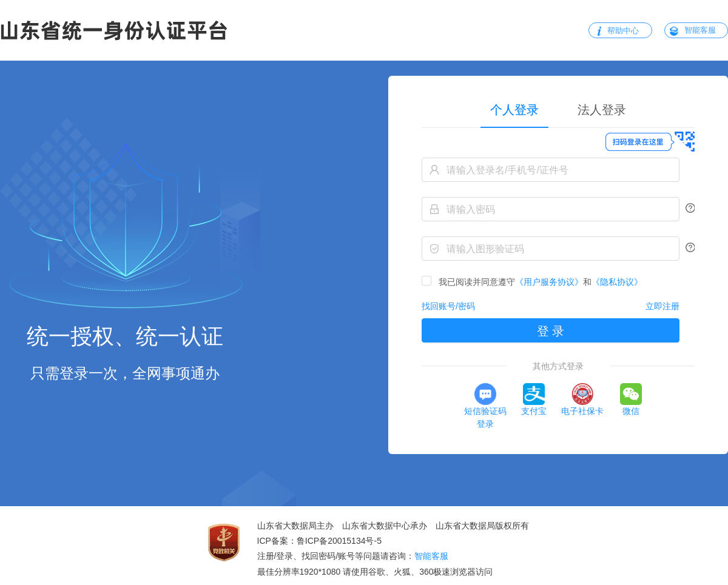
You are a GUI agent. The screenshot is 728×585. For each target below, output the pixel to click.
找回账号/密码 (448, 306)
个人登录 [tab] (514, 110)
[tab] (602, 110)
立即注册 (662, 306)
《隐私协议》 (617, 282)
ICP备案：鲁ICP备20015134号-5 (319, 541)
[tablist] (558, 109)
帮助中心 (623, 31)
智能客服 (700, 30)
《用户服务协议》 (549, 282)
